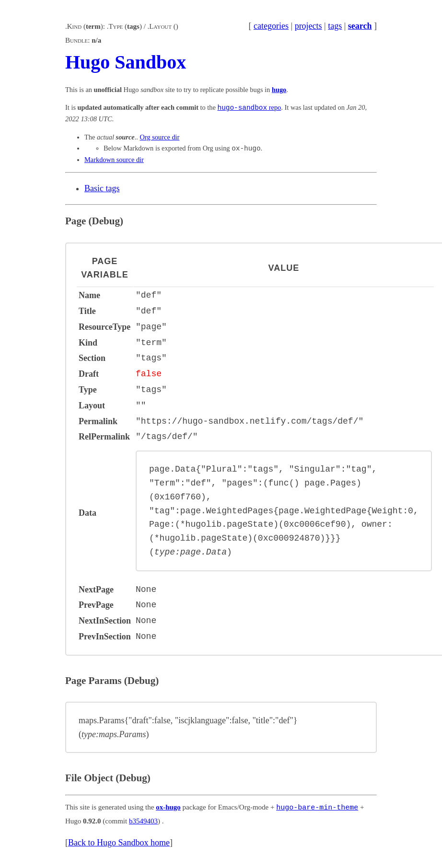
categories (271, 26)
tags (335, 26)
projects (308, 26)
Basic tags (102, 188)
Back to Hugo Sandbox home (119, 842)
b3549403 (143, 820)
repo (250, 108)
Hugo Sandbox (126, 62)
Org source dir (160, 137)
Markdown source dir (114, 160)
